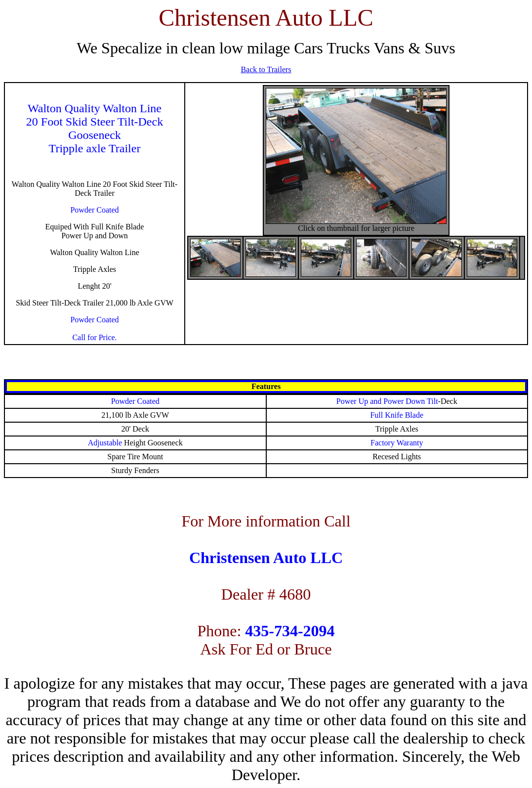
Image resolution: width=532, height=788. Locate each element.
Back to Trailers (266, 69)
